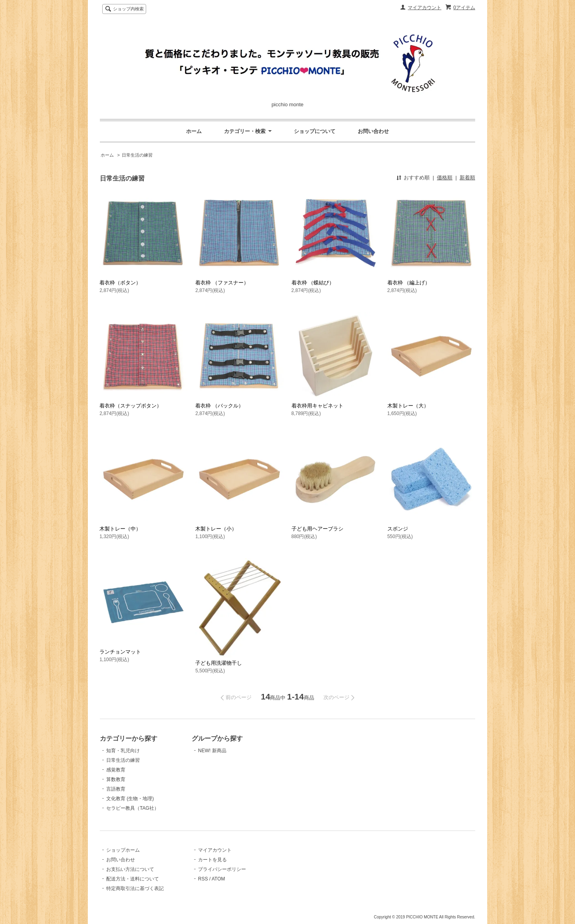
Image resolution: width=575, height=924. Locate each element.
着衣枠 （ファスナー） (222, 283)
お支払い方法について (130, 869)
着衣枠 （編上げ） (409, 283)
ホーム (194, 131)
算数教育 (116, 779)
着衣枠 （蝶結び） (313, 283)
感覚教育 (116, 770)
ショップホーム (123, 850)
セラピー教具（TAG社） (133, 808)
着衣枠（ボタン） (120, 283)
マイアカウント (424, 8)
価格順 (445, 178)
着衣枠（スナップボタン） (131, 406)
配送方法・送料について (133, 879)
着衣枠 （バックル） (219, 406)
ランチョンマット (120, 652)
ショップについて (315, 131)
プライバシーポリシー (222, 869)
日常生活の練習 (137, 155)
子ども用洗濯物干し (219, 663)
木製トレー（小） (216, 529)
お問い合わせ (373, 131)
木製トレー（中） (120, 529)
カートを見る (212, 860)
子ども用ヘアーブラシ (317, 529)
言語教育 (116, 789)
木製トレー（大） (408, 406)
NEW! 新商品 (212, 751)
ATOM (218, 879)
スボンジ (398, 529)
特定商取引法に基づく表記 (135, 888)
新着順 (467, 178)
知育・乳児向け (123, 751)
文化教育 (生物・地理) (130, 799)
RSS (203, 879)
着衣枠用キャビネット (317, 406)
